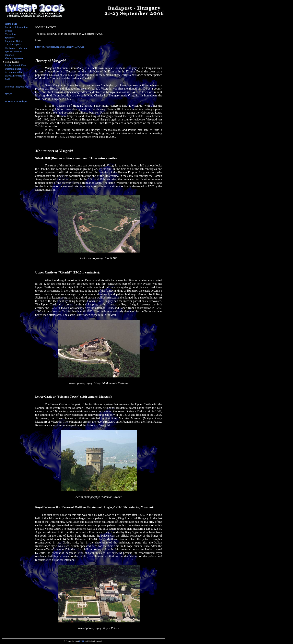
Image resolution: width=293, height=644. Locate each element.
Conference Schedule (16, 48)
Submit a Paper (13, 69)
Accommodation (14, 72)
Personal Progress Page (17, 87)
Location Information (16, 27)
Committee (11, 34)
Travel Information (15, 76)
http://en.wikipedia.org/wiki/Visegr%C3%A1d (60, 47)
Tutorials (10, 55)
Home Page (11, 24)
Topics (8, 31)
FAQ (7, 79)
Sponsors (10, 38)
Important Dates (13, 41)
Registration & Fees (15, 65)
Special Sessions (14, 51)
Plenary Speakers (14, 58)
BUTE (82, 641)
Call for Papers (13, 44)
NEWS (9, 94)
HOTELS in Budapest (17, 101)
